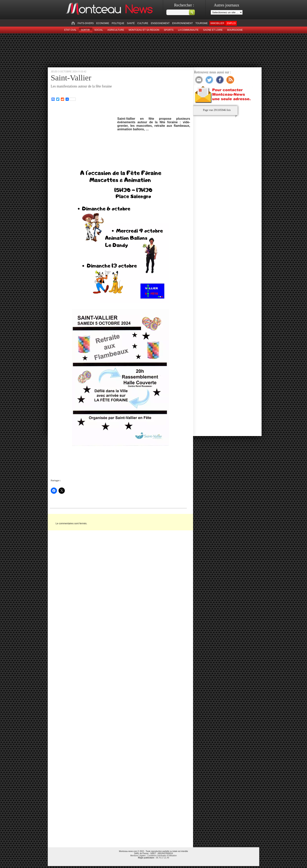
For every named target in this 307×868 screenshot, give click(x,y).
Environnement (183, 23)
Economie (103, 23)
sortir (85, 30)
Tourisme (202, 23)
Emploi (231, 23)
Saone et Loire (213, 30)
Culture (143, 23)
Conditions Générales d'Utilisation (162, 856)
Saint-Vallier (71, 78)
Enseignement (160, 23)
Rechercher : (184, 5)
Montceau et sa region (144, 30)
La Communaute (188, 30)
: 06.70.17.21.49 (153, 858)
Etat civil (70, 30)
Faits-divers (86, 23)
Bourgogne (235, 30)
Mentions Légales (138, 856)
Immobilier (217, 23)
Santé (131, 23)
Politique (118, 23)
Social (99, 30)
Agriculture (116, 30)
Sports (169, 30)
